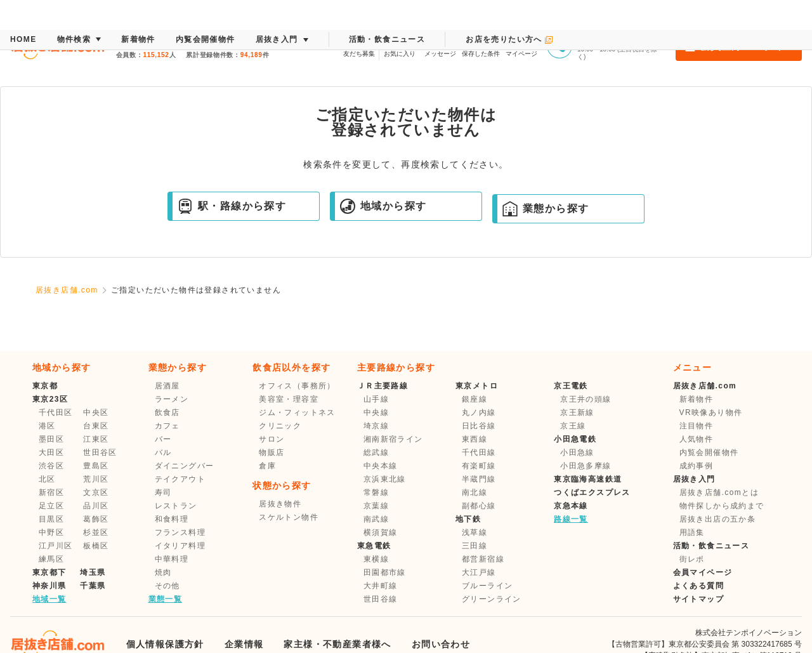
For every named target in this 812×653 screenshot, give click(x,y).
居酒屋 (167, 386)
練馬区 (51, 559)
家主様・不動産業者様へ (337, 644)
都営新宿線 (483, 559)
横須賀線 (381, 532)
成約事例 (697, 466)
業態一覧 (166, 599)
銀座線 (475, 399)
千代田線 (479, 452)
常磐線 (376, 492)
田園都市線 (385, 572)
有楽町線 (479, 466)
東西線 (475, 439)
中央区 (96, 412)
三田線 (475, 546)
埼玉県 (93, 572)
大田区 (51, 452)
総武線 (376, 452)
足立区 (51, 506)
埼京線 (376, 426)
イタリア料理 (180, 546)
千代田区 (56, 412)
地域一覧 (49, 599)
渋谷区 (51, 466)
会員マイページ (703, 572)
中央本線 (381, 466)
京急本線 (571, 506)
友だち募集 (359, 44)
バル (163, 452)
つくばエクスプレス (592, 492)
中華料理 (172, 559)
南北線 (475, 492)
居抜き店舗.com (67, 290)
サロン (272, 439)
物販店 (272, 452)
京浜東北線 (385, 479)
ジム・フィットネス (297, 412)
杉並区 (96, 532)
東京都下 (49, 572)
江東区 (96, 439)
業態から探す (546, 209)
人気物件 (697, 439)
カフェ (167, 426)
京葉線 (376, 506)
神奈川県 (49, 586)
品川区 (96, 506)
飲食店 (167, 412)
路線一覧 (571, 519)
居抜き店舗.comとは (719, 492)
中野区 (51, 532)
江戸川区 (56, 546)
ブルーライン (487, 586)
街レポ (692, 559)
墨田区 (51, 439)
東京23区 (50, 399)
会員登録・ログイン (739, 46)
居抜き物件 (280, 504)
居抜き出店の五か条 (718, 519)
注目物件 (697, 426)
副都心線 (479, 506)
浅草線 (475, 532)
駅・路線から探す (232, 206)
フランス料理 (180, 532)
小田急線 (577, 452)
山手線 (376, 399)
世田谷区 (100, 452)
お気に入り (400, 44)
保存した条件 (481, 44)
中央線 (376, 412)
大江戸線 (479, 572)
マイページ (521, 44)
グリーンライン (492, 599)
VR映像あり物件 (711, 412)
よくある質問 (698, 586)
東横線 (376, 559)
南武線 (376, 519)
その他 (167, 586)
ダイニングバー (185, 466)
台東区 (96, 426)
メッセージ (440, 44)
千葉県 (93, 586)
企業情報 (244, 644)
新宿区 (51, 492)
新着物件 (697, 399)
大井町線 (381, 586)
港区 (47, 426)
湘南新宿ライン (393, 439)
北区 (47, 479)
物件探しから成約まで (722, 506)
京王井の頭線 (586, 399)
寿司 (163, 492)
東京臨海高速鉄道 (588, 479)
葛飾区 (96, 519)
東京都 (45, 386)
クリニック (280, 426)
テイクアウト (180, 479)
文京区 (96, 492)
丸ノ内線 (479, 412)
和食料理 (172, 519)
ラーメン (172, 399)
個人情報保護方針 (165, 644)
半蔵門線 (479, 479)
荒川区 (96, 479)
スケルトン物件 (289, 517)
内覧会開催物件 (709, 452)
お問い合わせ (441, 644)
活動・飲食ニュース (711, 546)
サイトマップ (698, 599)
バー (163, 439)
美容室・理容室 (289, 399)
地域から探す (383, 206)
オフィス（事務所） (297, 386)
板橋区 (96, 546)
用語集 (692, 532)
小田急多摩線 (586, 466)
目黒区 (51, 519)
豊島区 (96, 466)
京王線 (573, 426)
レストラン (176, 506)
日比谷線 (479, 426)
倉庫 (267, 466)
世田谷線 (381, 599)
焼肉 (163, 572)
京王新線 (577, 412)
